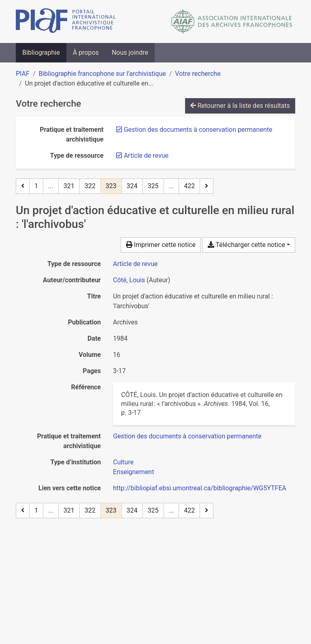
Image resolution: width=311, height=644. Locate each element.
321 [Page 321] (69, 186)
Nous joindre (130, 53)
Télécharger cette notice (246, 245)
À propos (86, 53)
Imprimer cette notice (161, 245)
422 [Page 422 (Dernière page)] (189, 186)
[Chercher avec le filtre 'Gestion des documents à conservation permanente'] (187, 436)
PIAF (23, 74)
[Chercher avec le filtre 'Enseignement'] (133, 472)
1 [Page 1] (36, 186)
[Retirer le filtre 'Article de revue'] (146, 156)
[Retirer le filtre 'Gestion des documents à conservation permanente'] (198, 130)
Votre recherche (198, 74)
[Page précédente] (23, 186)
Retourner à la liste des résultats (240, 106)
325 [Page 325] (153, 186)
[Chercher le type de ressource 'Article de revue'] (135, 264)
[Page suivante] (207, 186)
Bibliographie (41, 53)
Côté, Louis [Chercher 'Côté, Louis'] (129, 280)
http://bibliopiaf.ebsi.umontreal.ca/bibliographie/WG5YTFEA (200, 488)
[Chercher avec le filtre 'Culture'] (123, 462)
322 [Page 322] (90, 186)
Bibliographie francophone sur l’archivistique (102, 74)
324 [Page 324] (132, 186)
